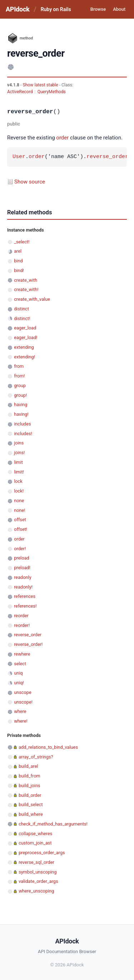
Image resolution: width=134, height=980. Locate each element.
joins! (19, 453)
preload (22, 558)
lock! (19, 491)
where (20, 711)
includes (22, 424)
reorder (21, 616)
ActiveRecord (20, 92)
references (25, 596)
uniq (18, 673)
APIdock (18, 9)
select (20, 664)
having (21, 405)
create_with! (26, 289)
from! (19, 376)
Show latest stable (41, 85)
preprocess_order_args (42, 853)
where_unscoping (36, 891)
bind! (19, 270)
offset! (21, 529)
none (19, 501)
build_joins (29, 786)
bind (18, 261)
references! (25, 606)
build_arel (28, 766)
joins (19, 443)
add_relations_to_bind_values (48, 747)
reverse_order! (28, 644)
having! (21, 414)
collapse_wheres (35, 834)
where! (21, 721)
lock (18, 481)
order (62, 138)
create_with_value (32, 299)
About (119, 9)
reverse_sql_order (36, 862)
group (20, 386)
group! (20, 395)
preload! (22, 568)
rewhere (22, 654)
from (19, 366)
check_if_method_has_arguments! (53, 824)
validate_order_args (38, 881)
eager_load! (26, 337)
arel (18, 251)
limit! (19, 472)
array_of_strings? (36, 757)
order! (20, 549)
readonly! (23, 587)
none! (19, 510)
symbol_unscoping (38, 872)
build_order (30, 795)
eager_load (25, 328)
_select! (22, 242)
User (19, 157)
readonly (23, 577)
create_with (26, 280)
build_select (31, 805)
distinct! (22, 318)
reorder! (22, 625)
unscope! (23, 702)
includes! (23, 434)
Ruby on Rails (56, 9)
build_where (31, 814)
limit (18, 462)
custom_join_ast (35, 843)
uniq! (19, 683)
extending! (24, 357)
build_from (29, 776)
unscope (23, 692)
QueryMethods (52, 92)
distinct (21, 309)
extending (24, 347)
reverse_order (107, 157)
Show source (30, 182)
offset (20, 520)
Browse (98, 9)
